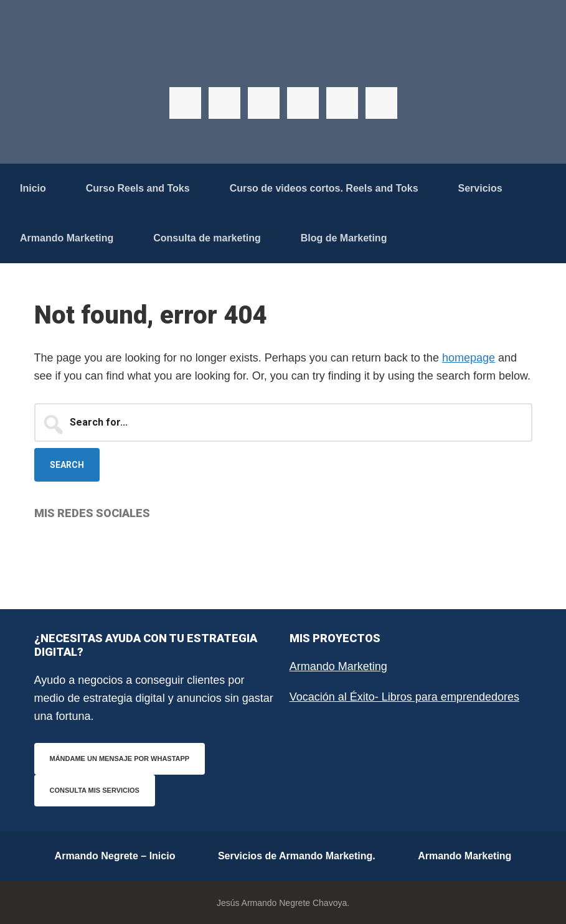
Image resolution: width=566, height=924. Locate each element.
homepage (469, 358)
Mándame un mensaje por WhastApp (120, 758)
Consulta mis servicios (95, 790)
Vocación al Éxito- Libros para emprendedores (404, 697)
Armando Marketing (338, 666)
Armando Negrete (283, 62)
